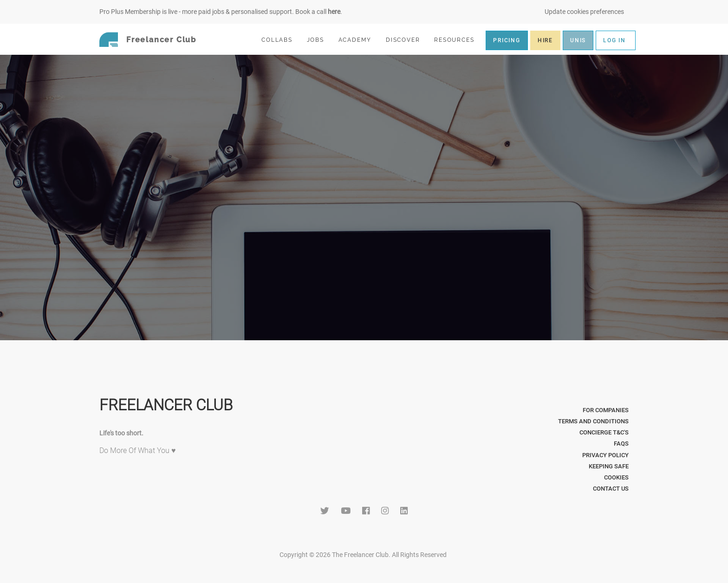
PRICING (507, 40)
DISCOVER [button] (407, 40)
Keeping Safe (609, 466)
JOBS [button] (319, 40)
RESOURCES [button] (458, 40)
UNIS (578, 40)
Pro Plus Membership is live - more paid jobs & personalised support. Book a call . (221, 12)
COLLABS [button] (281, 40)
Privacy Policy (605, 455)
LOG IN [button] (614, 40)
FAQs (621, 444)
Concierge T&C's (604, 432)
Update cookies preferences (584, 12)
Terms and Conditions (593, 421)
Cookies (616, 477)
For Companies (606, 410)
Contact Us (611, 489)
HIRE (545, 40)
